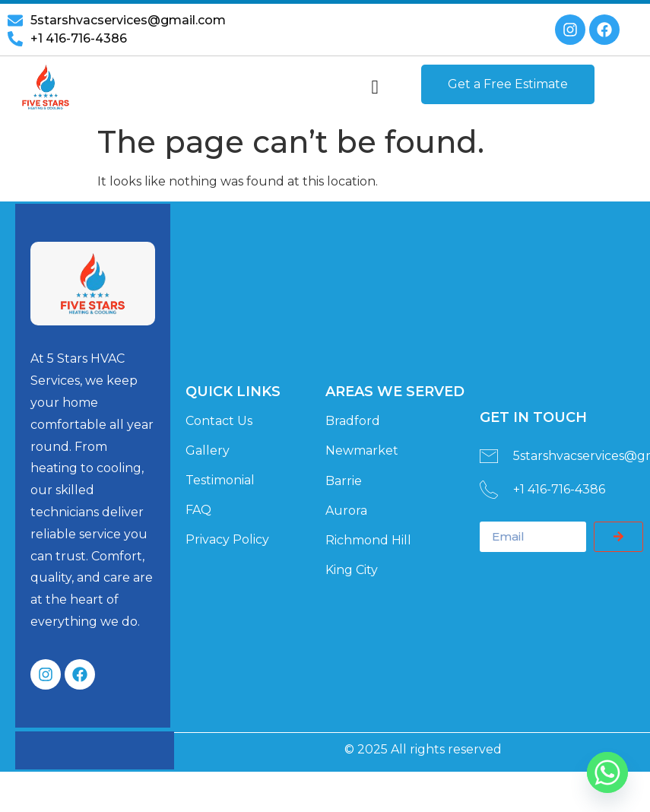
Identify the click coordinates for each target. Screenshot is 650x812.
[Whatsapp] (607, 772)
